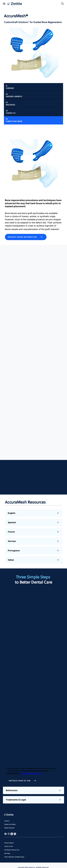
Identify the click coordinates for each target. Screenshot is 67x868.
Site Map (7, 849)
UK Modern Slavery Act (12, 846)
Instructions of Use (23, 776)
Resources (10, 105)
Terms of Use (9, 842)
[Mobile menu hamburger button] (4, 4)
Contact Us (11, 113)
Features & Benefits (14, 96)
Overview (10, 88)
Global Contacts (9, 824)
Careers (7, 817)
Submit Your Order (14, 121)
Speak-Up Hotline (10, 820)
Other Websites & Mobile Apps (14, 853)
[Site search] (62, 4)
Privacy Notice (9, 839)
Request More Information (26, 237)
